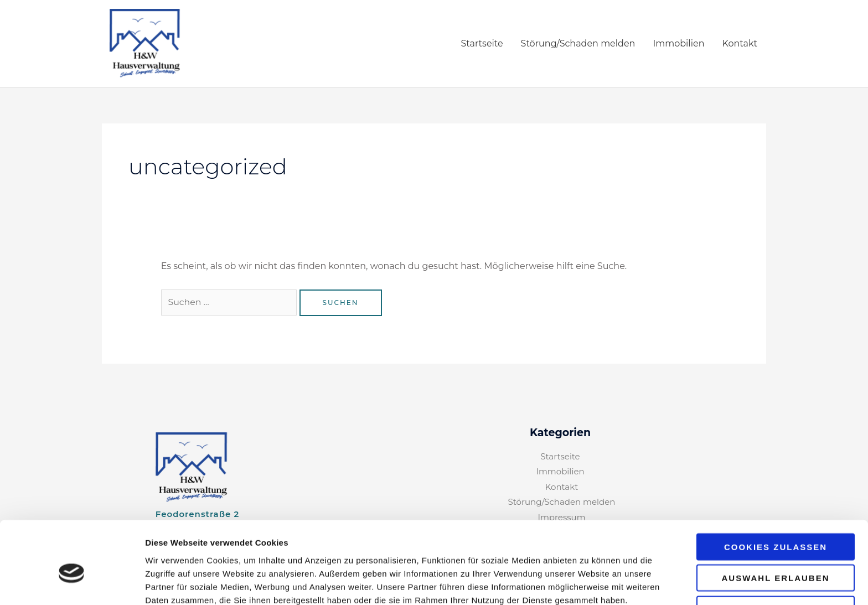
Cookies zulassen (776, 494)
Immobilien (678, 44)
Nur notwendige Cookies (776, 561)
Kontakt (740, 44)
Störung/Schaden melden (578, 44)
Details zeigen (589, 583)
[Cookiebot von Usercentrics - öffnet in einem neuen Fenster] (72, 583)
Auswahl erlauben (775, 526)
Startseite (482, 44)
